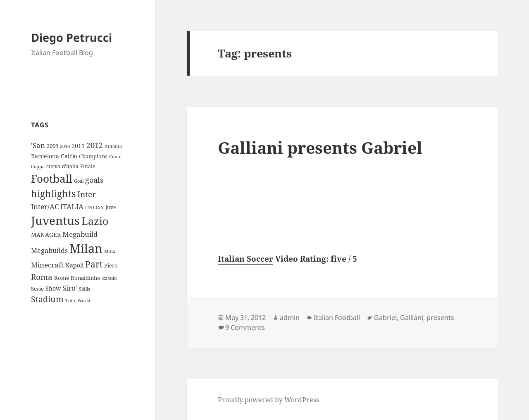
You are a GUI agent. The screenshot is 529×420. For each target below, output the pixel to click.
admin (290, 317)
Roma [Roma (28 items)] (42, 277)
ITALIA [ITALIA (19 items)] (72, 206)
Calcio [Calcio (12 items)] (69, 156)
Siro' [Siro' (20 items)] (70, 288)
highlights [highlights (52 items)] (53, 194)
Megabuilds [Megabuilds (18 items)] (49, 251)
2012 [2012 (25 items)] (95, 145)
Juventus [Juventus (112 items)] (55, 221)
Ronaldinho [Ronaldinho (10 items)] (86, 278)
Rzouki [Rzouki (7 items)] (110, 278)
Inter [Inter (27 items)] (87, 194)
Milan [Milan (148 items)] (86, 248)
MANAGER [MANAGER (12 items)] (46, 235)
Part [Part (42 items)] (94, 264)
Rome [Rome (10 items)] (62, 278)
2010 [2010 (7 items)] (65, 146)
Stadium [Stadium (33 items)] (47, 299)
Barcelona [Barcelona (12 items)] (45, 156)
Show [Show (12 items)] (53, 288)
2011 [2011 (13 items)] (78, 146)
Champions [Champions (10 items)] (93, 156)
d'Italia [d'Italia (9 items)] (70, 166)
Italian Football (337, 317)
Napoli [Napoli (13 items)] (74, 265)
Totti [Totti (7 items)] (70, 301)
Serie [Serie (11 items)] (37, 289)
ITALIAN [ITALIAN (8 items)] (94, 207)
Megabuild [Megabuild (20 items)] (80, 234)
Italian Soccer (245, 259)
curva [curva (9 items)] (53, 166)
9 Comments (245, 327)
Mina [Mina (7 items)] (110, 251)
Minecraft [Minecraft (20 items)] (47, 265)
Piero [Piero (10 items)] (111, 265)
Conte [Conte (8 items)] (115, 156)
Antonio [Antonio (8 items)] (113, 146)
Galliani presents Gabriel (320, 147)
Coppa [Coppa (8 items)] (38, 166)
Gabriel (385, 317)
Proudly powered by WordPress (268, 400)
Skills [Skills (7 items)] (85, 289)
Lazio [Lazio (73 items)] (95, 221)
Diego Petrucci (71, 37)
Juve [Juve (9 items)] (111, 207)
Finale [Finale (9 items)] (88, 166)
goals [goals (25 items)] (94, 180)
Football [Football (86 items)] (52, 179)
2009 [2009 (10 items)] (52, 146)
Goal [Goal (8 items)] (79, 181)
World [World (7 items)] (84, 301)
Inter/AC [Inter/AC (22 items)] (45, 206)
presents (440, 317)
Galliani (412, 317)
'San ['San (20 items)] (38, 145)
